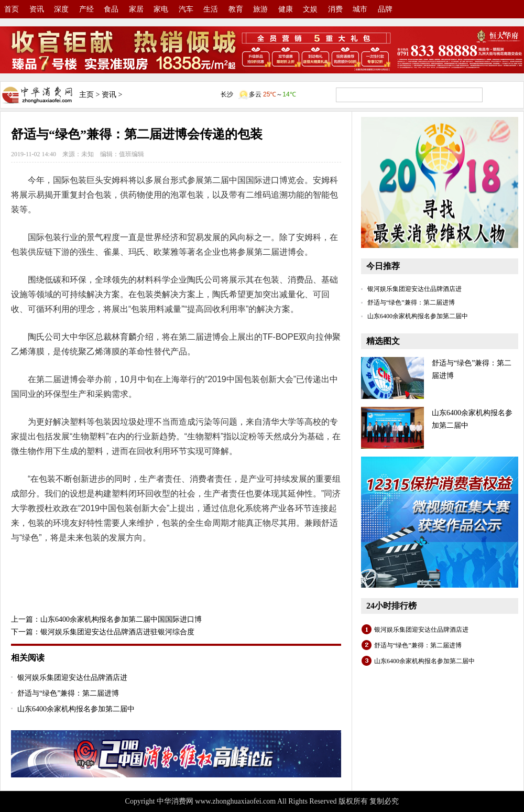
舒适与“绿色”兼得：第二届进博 (68, 693)
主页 (86, 95)
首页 (12, 9)
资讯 (109, 95)
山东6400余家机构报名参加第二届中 (76, 709)
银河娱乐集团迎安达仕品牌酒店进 (72, 678)
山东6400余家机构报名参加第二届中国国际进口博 (121, 619)
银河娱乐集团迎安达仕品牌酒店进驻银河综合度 (117, 632)
